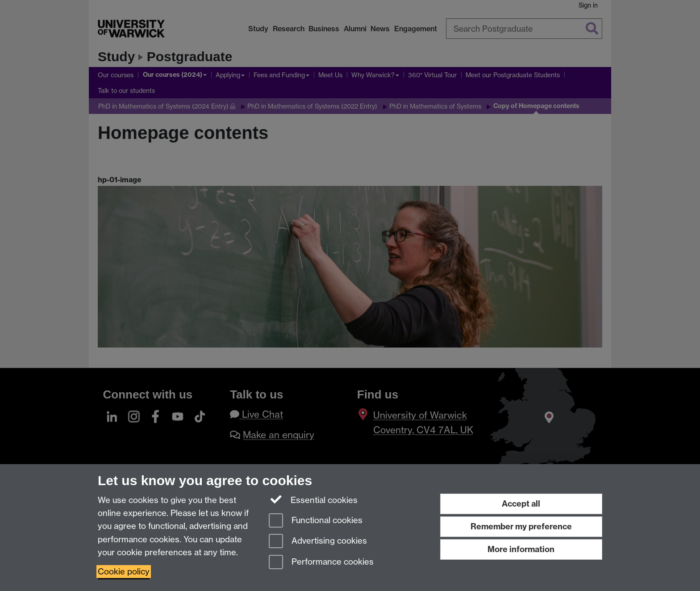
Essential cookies (313, 499)
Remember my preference (521, 526)
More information (521, 549)
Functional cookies (316, 521)
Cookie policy (124, 572)
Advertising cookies (318, 542)
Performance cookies (321, 563)
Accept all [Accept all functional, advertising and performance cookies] (521, 504)
